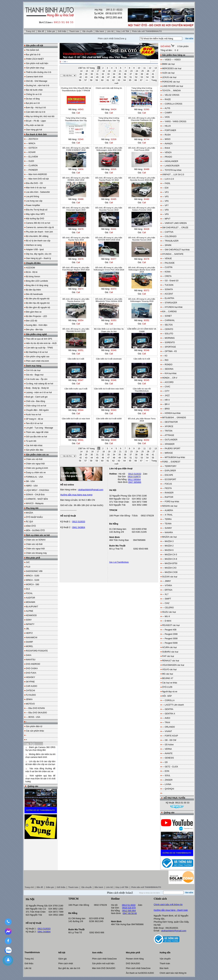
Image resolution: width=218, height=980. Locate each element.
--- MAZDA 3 (168, 541)
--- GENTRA (168, 709)
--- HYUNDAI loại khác (172, 307)
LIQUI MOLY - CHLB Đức (37, 490)
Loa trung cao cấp (34, 201)
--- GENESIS (168, 758)
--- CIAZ (166, 603)
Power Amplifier (33, 205)
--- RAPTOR (168, 497)
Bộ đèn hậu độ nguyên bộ (38, 303)
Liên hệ (110, 31)
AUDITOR (30, 598)
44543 (80, 109)
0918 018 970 (129, 908)
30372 (146, 290)
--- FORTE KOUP (170, 736)
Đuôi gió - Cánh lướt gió (37, 397)
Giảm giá (51, 31)
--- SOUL (166, 776)
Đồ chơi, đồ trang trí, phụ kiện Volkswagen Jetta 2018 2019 (109, 149)
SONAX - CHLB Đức (35, 495)
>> (147, 80)
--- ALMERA (168, 510)
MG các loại (168, 674)
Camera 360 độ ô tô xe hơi (38, 223)
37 (131, 74)
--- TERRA (167, 519)
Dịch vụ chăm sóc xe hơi (38, 535)
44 (92, 77)
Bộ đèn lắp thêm (33, 290)
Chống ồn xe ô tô (34, 94)
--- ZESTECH (32, 139)
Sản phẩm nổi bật (34, 46)
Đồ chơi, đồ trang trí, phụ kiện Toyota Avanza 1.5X (76, 300)
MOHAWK (31, 602)
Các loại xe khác (170, 683)
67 (142, 80)
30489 (146, 169)
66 (136, 80)
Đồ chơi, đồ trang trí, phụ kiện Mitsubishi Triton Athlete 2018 (109, 300)
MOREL (30, 646)
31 (98, 74)
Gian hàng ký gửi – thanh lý (38, 258)
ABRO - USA (32, 486)
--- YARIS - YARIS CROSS (174, 122)
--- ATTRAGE (168, 435)
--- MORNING (168, 338)
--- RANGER (168, 493)
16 (93, 71)
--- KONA (166, 272)
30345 (146, 380)
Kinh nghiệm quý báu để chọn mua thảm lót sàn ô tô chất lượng (40, 779)
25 (143, 71)
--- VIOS (166, 117)
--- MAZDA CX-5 (170, 555)
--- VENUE (167, 259)
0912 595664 (134, 479)
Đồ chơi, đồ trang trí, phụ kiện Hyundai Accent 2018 (76, 330)
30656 (80, 169)
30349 (114, 350)
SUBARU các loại (170, 652)
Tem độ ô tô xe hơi (34, 423)
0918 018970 (134, 476)
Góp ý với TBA (123, 31)
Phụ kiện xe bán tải (35, 125)
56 (80, 80)
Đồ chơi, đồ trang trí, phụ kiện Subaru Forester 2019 (142, 209)
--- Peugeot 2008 (170, 634)
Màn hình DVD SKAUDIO (104, 968)
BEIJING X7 (168, 678)
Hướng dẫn (165, 953)
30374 (80, 289)
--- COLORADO (169, 236)
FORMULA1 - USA (34, 477)
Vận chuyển (88, 31)
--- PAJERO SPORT (171, 449)
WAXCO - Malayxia (35, 503)
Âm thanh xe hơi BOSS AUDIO (140, 973)
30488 (80, 199)
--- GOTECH (32, 148)
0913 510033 (79, 522)
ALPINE (30, 611)
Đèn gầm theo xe (34, 312)
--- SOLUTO (168, 334)
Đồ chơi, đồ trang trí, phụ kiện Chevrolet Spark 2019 (76, 209)
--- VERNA (167, 749)
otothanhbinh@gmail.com (174, 931)
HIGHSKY (30, 677)
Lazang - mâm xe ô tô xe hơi (39, 392)
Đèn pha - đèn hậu (34, 330)
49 (120, 77)
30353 (114, 320)
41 (153, 74)
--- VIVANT (167, 731)
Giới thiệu (62, 31)
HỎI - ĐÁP (167, 696)
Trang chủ (30, 31)
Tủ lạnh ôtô (31, 441)
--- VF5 (165, 197)
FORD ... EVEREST (171, 462)
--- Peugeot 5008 (170, 643)
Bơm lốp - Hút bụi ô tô (36, 108)
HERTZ (29, 633)
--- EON (166, 771)
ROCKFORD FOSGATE (37, 651)
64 (125, 80)
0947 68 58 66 (130, 913)
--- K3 (165, 356)
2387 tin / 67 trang (87, 68)
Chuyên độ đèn (33, 263)
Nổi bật (62, 953)
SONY (29, 620)
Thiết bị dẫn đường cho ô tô (38, 72)
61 (108, 80)
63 (119, 80)
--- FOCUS (167, 484)
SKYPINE (30, 682)
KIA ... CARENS (169, 312)
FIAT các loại (168, 656)
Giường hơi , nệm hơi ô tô (38, 85)
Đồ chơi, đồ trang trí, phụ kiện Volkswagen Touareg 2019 (142, 300)
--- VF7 (165, 205)
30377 (114, 259)
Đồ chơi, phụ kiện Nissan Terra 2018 (142, 420)
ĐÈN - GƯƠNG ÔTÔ (35, 530)
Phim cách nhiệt (66, 964)
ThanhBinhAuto (32, 952)
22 (126, 71)
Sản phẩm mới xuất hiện (37, 63)
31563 (146, 109)
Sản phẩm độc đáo (35, 450)
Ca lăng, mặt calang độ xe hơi (40, 384)
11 (145, 68)
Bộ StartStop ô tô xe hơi (37, 352)
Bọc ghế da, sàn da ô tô (69, 968)
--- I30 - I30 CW (169, 740)
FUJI (28, 567)
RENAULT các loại (171, 661)
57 (86, 80)
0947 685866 (135, 482)
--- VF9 (165, 214)
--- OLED (30, 161)
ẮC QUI (29, 522)
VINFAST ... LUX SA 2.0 (173, 175)
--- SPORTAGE (169, 347)
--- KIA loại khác (169, 373)
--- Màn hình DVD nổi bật (37, 179)
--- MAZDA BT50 (170, 563)
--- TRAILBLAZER (170, 241)
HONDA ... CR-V (170, 378)
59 (97, 80)
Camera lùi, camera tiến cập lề (40, 227)
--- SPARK (167, 245)
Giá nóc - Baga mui (35, 375)
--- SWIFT (167, 599)
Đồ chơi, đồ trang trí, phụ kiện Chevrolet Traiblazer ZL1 (142, 119)
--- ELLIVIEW (32, 157)
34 (114, 74)
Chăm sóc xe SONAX (36, 540)
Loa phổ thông (32, 196)
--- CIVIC (166, 387)
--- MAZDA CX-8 (170, 559)
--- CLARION (32, 166)
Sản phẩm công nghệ (36, 334)
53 (142, 77)
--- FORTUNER (169, 130)
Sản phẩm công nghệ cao (38, 357)
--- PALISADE (168, 263)
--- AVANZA (167, 144)
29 (86, 74)
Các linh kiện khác (34, 445)
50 (125, 77)
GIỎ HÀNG (166, 46)
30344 (80, 410)
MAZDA (29, 513)
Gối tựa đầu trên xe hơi (36, 437)
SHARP (29, 642)
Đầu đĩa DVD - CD (34, 183)
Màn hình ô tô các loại (36, 188)
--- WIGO (166, 139)
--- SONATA (168, 289)
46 (103, 77)
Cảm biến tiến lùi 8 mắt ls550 (109, 419)
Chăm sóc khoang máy (36, 553)
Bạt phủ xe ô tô (33, 103)
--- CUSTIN (167, 267)
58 (92, 80)
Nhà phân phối (33, 558)
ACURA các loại (169, 647)
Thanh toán (75, 31)
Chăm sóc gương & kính (37, 468)
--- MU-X (166, 616)
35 (120, 74)
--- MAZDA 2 (168, 546)
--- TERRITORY (169, 466)
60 (103, 80)
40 (148, 74)
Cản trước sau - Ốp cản (37, 379)
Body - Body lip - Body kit (37, 388)
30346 (114, 380)
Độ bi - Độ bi (32, 272)
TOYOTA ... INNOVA (171, 91)
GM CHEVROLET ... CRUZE (175, 228)
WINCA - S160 (33, 576)
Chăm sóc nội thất (34, 459)
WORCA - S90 (32, 584)
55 (153, 77)
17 (98, 71)
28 (81, 74)
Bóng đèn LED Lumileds (37, 281)
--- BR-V (166, 404)
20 (115, 71)
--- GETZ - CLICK (170, 767)
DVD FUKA (31, 673)
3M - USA (30, 481)
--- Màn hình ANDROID (36, 174)
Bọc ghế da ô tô (33, 55)
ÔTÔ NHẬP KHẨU (34, 517)
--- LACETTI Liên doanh (173, 705)
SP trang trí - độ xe (34, 419)
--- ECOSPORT (169, 479)
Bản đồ (41, 31)
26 (148, 71)
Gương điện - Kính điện (37, 325)
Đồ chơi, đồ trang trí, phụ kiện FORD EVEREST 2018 (76, 149)
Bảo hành (100, 31)
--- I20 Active (168, 745)
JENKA (29, 699)
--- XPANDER (168, 444)
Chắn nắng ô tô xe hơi (36, 406)
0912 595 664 (129, 911)
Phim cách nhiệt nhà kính (37, 361)
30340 (114, 440)
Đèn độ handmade (34, 294)
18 (104, 71)
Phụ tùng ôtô (32, 508)
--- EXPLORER (169, 471)
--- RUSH (166, 135)
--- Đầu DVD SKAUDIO (36, 713)
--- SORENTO (168, 342)
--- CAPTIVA (168, 232)
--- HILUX (166, 126)
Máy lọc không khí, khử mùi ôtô (40, 116)
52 (137, 77)
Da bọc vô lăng (33, 99)
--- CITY (166, 391)
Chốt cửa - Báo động (35, 401)
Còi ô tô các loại (33, 370)
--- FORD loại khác (171, 502)
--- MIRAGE (168, 453)
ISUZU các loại (169, 612)
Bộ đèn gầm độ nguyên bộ (38, 307)
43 (86, 77)
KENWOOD (31, 615)
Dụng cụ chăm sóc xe (36, 472)
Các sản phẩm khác (35, 731)
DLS (28, 589)
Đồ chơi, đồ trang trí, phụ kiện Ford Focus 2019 (142, 149)
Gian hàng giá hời (34, 130)
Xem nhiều (97, 953)
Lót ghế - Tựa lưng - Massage (40, 428)
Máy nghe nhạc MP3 (35, 214)
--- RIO (165, 360)
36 (125, 74)
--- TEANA (167, 524)
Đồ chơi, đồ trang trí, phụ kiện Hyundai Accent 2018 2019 (142, 179)
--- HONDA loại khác (171, 413)
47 (109, 77)
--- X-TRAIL (167, 515)
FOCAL (29, 593)
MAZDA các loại (169, 537)
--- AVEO (166, 718)
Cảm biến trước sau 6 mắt (76, 389)
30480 (146, 199)
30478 (80, 229)
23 (132, 71)
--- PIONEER (32, 170)
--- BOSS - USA (33, 717)
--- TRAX (166, 723)
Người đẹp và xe (170, 692)
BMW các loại (168, 64)
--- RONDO (167, 365)
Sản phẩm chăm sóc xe (37, 455)
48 (114, 77)
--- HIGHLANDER (170, 161)
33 (109, 74)
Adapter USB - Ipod (35, 250)
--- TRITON (167, 431)
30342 (146, 410)
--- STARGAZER (170, 303)
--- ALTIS (166, 108)
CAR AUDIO (32, 686)
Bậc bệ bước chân (34, 90)
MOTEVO (30, 704)
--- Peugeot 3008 (170, 639)
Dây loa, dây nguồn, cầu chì (39, 254)
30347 (80, 380)
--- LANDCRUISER (171, 166)
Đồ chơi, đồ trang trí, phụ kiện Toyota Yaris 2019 (76, 239)
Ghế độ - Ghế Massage (37, 81)
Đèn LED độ (32, 321)
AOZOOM (30, 268)
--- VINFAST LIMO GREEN (174, 223)
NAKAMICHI (32, 638)
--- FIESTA (167, 488)
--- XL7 (165, 594)
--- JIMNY (166, 581)
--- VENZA (167, 152)
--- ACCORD (168, 382)
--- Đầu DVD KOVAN (35, 708)
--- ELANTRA (168, 298)
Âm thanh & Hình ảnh (36, 134)
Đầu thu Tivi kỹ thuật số (37, 210)
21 (121, 71)
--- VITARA (167, 586)
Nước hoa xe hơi (33, 415)
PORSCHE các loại (171, 82)
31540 (80, 139)
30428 (146, 229)
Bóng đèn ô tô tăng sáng (37, 285)
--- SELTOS (167, 325)
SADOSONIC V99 (34, 571)
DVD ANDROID (33, 664)
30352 (146, 320)
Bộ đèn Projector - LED (36, 316)
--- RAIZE (166, 99)
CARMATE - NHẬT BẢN (37, 499)
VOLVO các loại (169, 669)
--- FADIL (166, 183)
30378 (80, 259)
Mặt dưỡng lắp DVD (35, 219)
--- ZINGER (167, 780)
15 (87, 71)
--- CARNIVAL (168, 320)
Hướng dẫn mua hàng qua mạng (76, 495)
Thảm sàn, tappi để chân (37, 432)
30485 (114, 199)
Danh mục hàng (34, 366)
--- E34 (165, 188)
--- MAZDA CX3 (169, 568)
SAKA (29, 655)
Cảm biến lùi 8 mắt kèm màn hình (109, 389)
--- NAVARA (168, 532)
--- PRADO (167, 157)
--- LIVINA (167, 784)
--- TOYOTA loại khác (172, 170)
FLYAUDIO (31, 695)
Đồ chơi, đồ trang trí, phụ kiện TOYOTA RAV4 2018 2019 (109, 239)
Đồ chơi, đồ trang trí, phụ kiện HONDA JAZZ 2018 (76, 179)
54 (148, 77)
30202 (146, 440)
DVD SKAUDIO (133, 964)
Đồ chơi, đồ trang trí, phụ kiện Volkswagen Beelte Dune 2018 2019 (142, 270)
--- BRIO (166, 409)
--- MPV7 (166, 219)
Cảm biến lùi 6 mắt (142, 359)
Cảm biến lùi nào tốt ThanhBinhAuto (142, 390)
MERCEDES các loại (172, 68)
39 (142, 74)
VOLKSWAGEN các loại (173, 665)
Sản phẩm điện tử (34, 726)
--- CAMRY (167, 113)
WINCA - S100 (33, 580)
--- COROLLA (168, 700)
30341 (80, 440)
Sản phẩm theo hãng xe (174, 55)
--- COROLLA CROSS (172, 104)
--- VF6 (165, 201)
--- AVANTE (167, 753)
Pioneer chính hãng (135, 959)
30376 (146, 259)
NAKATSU (31, 660)
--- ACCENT (168, 294)
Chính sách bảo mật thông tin (109, 88)
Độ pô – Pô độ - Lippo (36, 121)
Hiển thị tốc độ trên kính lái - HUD (41, 343)
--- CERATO (168, 329)
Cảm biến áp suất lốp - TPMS (39, 348)
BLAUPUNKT (32, 607)
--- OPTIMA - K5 (169, 351)
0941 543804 (79, 527)
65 (130, 80)
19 (109, 71)
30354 (80, 320)
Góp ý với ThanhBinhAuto (119, 562)
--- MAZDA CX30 (170, 572)
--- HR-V (166, 400)
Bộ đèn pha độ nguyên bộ (38, 299)
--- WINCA (31, 143)
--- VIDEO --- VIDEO (171, 60)
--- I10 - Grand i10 (170, 281)
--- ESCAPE (168, 475)
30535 (114, 169)
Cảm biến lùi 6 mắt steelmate (109, 359)
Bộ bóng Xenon (33, 277)
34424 (114, 109)
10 (139, 68)
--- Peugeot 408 (169, 630)
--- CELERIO (168, 608)
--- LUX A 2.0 (168, 179)
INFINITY (30, 624)
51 (131, 77)
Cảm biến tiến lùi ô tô (36, 112)
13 (156, 68)
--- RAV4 (166, 148)
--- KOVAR (31, 152)
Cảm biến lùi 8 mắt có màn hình (76, 419)
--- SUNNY (167, 528)
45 (98, 77)
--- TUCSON (168, 285)
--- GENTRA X (169, 714)
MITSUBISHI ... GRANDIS (174, 418)
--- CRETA (167, 276)
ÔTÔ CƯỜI (167, 687)
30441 (114, 229)
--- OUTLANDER (170, 440)
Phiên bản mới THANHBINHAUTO (147, 31)
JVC (28, 562)
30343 (114, 410)
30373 (114, 289)
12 (150, 68)
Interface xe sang (34, 245)
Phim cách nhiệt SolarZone (104, 959)
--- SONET (167, 316)
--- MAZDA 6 (168, 550)
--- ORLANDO (169, 727)
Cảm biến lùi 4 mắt (76, 359)
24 (137, 71)
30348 (146, 350)
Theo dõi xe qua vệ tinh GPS (39, 339)
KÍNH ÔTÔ (31, 526)
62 (114, 80)
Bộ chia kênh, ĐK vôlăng (37, 236)
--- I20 (165, 762)
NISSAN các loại (170, 506)
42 (81, 77)
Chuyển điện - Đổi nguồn (37, 410)
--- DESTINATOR (170, 422)
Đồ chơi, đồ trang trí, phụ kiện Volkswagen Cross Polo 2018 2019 (109, 269)
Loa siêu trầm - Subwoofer (38, 192)
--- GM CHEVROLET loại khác (176, 250)
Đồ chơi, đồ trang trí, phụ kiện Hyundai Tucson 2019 (109, 209)
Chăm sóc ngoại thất (35, 464)
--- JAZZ (166, 396)
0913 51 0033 (129, 905)
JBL (28, 629)
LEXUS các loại (169, 77)
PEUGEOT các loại (171, 625)
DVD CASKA (32, 668)
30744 (146, 139)
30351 (80, 350)
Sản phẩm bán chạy (35, 68)
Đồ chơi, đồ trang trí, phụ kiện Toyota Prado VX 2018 (109, 179)
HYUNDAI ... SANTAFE (173, 254)
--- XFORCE (168, 426)
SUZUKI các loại (170, 577)
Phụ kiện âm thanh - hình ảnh (39, 232)
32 (103, 74)
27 (154, 71)
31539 (114, 139)
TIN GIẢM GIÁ (32, 50)
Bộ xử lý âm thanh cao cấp (38, 241)
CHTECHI (30, 691)
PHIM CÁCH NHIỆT (35, 59)
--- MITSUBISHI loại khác (174, 457)
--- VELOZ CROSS (171, 95)
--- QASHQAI (168, 789)
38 (137, 74)
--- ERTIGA (167, 590)
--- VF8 (165, 210)
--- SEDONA (168, 369)
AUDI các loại (168, 73)
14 (82, 71)
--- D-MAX (167, 621)
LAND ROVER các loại (173, 86)
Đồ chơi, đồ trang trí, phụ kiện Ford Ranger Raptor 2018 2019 (76, 269)
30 (92, 74)
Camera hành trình (34, 77)
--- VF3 (165, 192)
